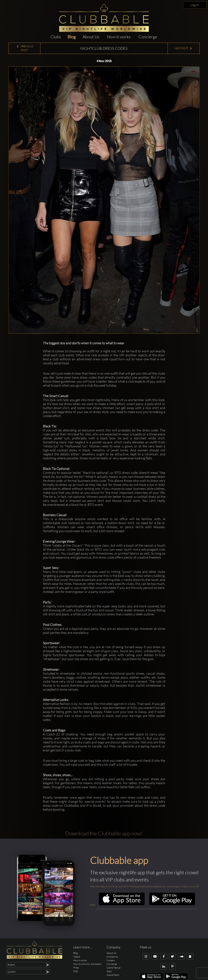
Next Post (183, 48)
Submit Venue (113, 968)
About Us (91, 37)
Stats (109, 971)
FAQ (76, 971)
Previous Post (25, 48)
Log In (195, 5)
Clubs (56, 37)
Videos (77, 957)
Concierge (148, 37)
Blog (72, 37)
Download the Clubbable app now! (104, 833)
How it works (119, 37)
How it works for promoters (87, 964)
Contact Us (112, 957)
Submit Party (113, 975)
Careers (111, 960)
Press (76, 968)
